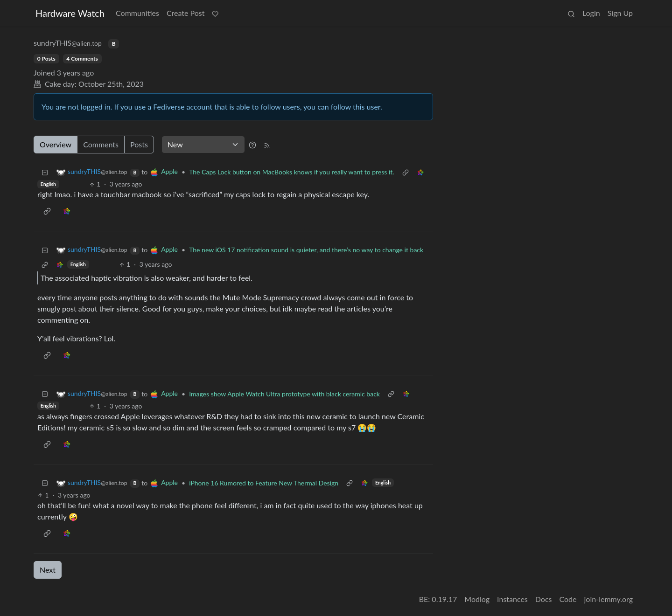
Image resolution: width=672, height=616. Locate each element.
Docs (544, 599)
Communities (137, 13)
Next (48, 570)
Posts (139, 144)
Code (568, 599)
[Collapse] (45, 172)
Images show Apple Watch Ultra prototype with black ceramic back (284, 394)
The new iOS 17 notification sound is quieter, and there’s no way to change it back (306, 250)
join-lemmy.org (609, 599)
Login (591, 13)
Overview (56, 144)
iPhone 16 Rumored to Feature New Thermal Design (264, 483)
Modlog (477, 599)
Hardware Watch (70, 13)
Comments (101, 144)
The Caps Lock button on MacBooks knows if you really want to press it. (292, 172)
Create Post (186, 13)
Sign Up (620, 13)
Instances (512, 599)
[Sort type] (203, 145)
